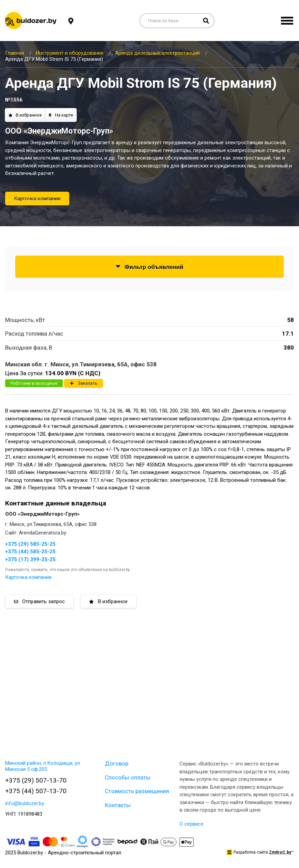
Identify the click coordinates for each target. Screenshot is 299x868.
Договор (117, 763)
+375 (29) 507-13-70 (36, 780)
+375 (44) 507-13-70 (36, 791)
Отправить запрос (39, 601)
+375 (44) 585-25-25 (30, 552)
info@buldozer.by (25, 803)
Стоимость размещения (137, 791)
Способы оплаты (128, 777)
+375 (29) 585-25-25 (30, 544)
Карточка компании (37, 199)
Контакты (118, 805)
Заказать (84, 383)
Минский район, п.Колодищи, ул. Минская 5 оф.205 (43, 766)
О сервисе (191, 824)
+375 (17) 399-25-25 (30, 559)
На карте (61, 115)
